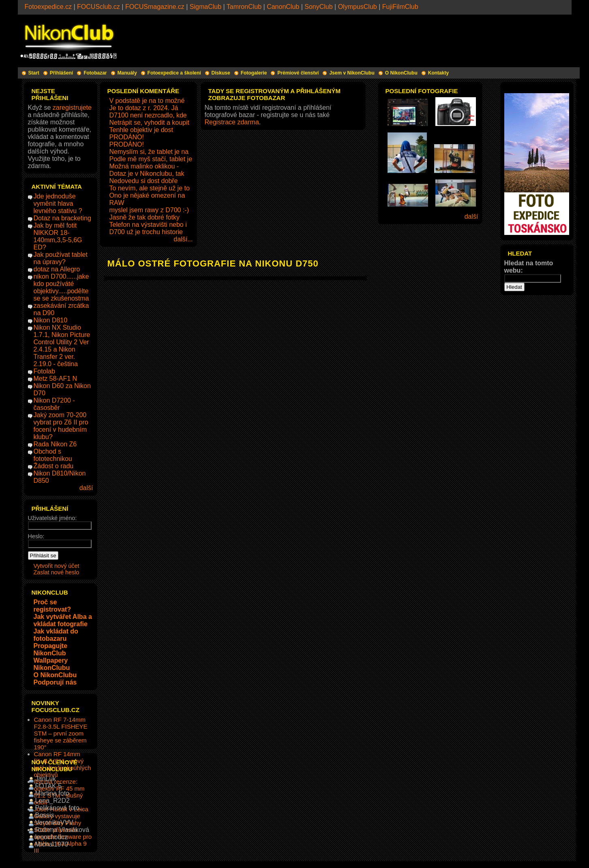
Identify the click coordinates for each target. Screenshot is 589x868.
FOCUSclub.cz (99, 7)
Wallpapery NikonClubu (52, 664)
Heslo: (36, 536)
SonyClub (318, 7)
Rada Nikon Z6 (55, 444)
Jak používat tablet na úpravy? (61, 258)
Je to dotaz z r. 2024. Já (144, 108)
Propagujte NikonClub (51, 649)
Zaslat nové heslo (57, 572)
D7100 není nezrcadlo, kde (148, 115)
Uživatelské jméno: (52, 518)
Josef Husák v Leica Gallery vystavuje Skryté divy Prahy (61, 816)
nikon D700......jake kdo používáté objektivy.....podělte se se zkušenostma (61, 287)
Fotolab (44, 371)
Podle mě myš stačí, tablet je (151, 159)
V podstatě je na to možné (147, 101)
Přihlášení (61, 73)
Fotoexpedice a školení (174, 73)
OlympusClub (358, 7)
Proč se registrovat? (52, 606)
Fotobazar (95, 73)
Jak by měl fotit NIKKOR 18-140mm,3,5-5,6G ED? (58, 236)
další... (183, 239)
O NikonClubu (401, 73)
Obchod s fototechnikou (53, 455)
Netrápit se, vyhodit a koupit (149, 123)
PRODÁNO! (127, 137)
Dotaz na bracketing (62, 218)
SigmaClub (206, 7)
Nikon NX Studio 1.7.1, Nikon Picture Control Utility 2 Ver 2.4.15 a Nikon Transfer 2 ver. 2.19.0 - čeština (62, 346)
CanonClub (283, 7)
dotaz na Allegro (57, 269)
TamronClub (244, 7)
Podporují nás (55, 682)
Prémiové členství (298, 73)
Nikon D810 (51, 320)
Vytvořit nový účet (57, 566)
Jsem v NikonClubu (352, 73)
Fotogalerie (254, 73)
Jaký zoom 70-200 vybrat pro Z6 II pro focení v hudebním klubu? (61, 426)
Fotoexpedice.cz (48, 7)
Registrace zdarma (232, 122)
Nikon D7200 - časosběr (54, 404)
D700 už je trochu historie (146, 232)
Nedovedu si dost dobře (144, 181)
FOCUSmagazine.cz (155, 7)
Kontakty (438, 73)
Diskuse (221, 73)
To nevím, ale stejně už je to (150, 188)
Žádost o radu (54, 466)
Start (34, 73)
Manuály (127, 73)
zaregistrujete (72, 108)
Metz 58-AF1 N (56, 379)
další (86, 488)
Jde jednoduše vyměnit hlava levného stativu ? (58, 204)
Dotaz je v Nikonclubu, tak (147, 174)
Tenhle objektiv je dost (141, 130)
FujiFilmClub (400, 7)
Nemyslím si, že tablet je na (149, 152)
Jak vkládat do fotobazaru (56, 635)
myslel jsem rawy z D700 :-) (149, 210)
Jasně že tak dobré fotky (145, 217)
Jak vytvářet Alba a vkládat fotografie (63, 620)
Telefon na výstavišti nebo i (148, 225)
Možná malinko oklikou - (144, 166)
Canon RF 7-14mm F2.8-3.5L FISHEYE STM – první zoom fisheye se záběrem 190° (61, 733)
